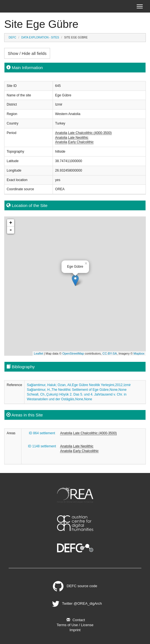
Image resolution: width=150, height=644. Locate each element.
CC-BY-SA (110, 353)
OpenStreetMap (73, 353)
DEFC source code (75, 586)
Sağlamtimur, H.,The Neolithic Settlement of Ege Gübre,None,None (77, 390)
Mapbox (139, 353)
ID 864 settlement (42, 433)
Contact (75, 620)
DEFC (12, 37)
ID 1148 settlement (42, 446)
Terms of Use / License (75, 625)
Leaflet (39, 353)
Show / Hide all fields (27, 53)
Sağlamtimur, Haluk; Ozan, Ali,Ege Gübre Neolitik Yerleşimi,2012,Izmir (79, 385)
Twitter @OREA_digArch (76, 603)
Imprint (75, 630)
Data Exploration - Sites (40, 37)
